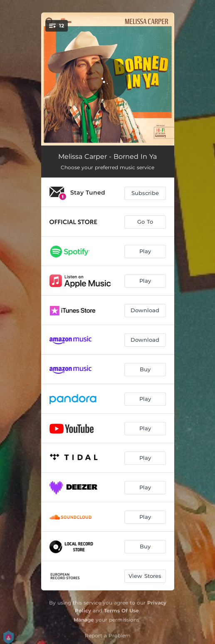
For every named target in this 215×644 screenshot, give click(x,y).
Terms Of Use (121, 611)
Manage (84, 620)
